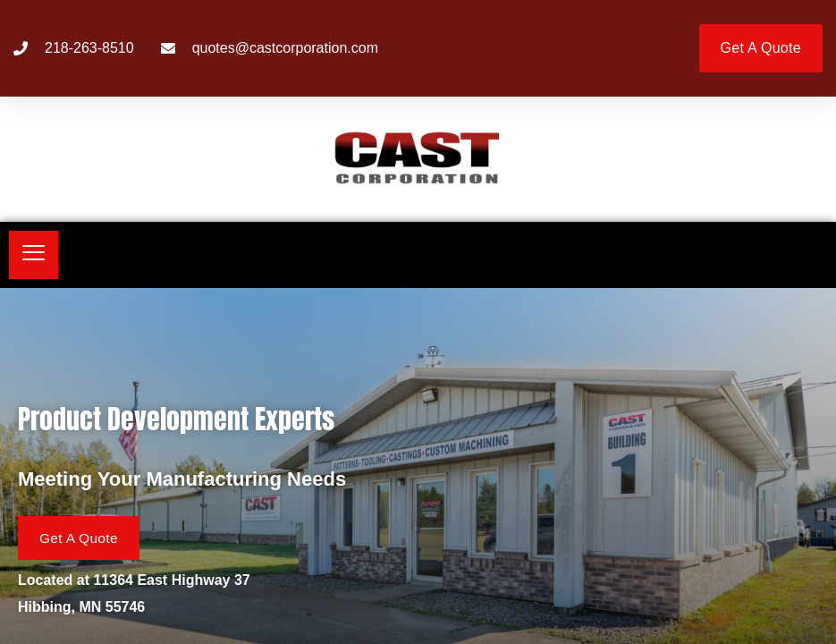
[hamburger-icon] (34, 255)
